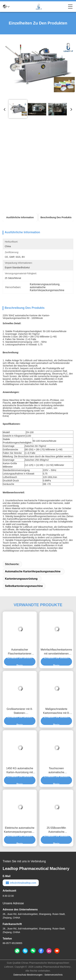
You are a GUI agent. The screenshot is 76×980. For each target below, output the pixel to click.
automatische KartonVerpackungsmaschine (33, 571)
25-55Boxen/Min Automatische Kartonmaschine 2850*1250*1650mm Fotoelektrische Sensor (56, 830)
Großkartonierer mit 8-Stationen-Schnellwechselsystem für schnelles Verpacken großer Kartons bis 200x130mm (20, 711)
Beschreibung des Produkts (56, 217)
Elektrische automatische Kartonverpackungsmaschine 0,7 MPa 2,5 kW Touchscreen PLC (20, 830)
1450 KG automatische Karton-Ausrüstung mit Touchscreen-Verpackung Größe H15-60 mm (20, 771)
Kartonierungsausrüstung (21, 579)
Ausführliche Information (20, 217)
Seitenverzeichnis (53, 975)
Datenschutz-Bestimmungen (28, 975)
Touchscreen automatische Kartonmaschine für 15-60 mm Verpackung (56, 771)
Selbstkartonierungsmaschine (24, 586)
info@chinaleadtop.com (21, 883)
